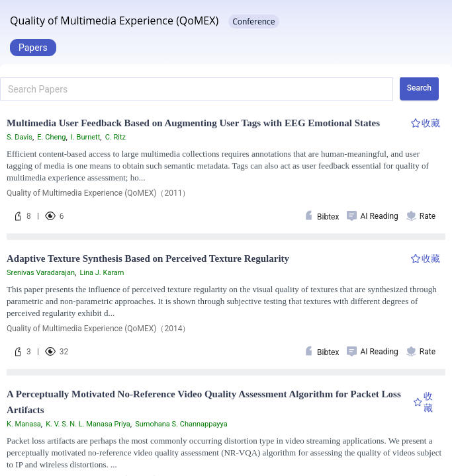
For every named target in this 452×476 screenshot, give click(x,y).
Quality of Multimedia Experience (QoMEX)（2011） (98, 193)
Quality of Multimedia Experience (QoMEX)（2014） (98, 329)
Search (419, 88)
